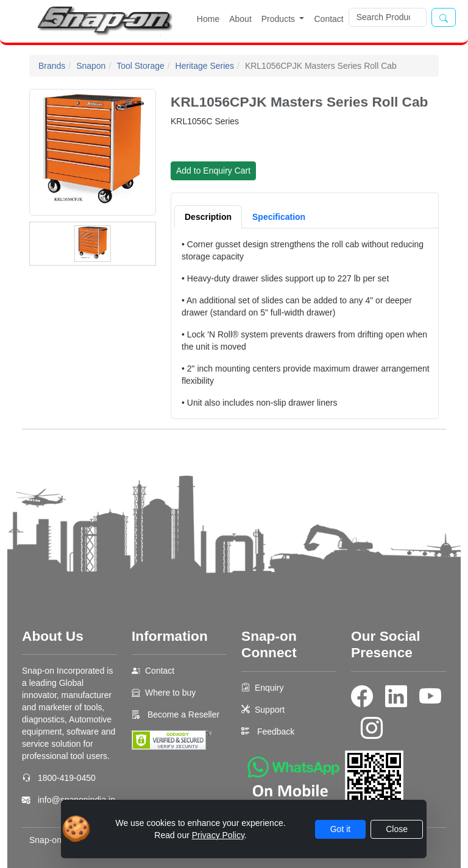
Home (208, 19)
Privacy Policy (218, 835)
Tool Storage (140, 66)
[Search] (388, 17)
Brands (52, 66)
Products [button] (279, 19)
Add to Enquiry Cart (213, 171)
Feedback (276, 732)
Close (397, 829)
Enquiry (269, 688)
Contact (328, 19)
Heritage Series (205, 66)
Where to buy (170, 693)
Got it (340, 829)
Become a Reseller (182, 715)
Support (270, 710)
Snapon (91, 66)
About (240, 19)
